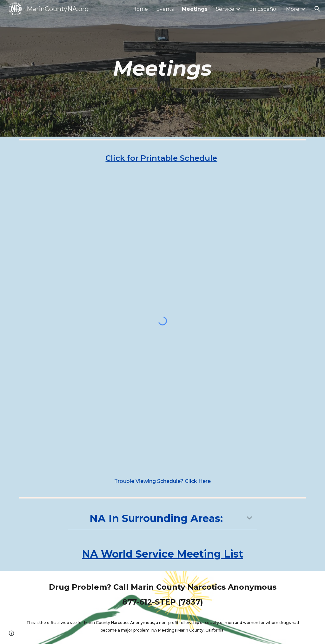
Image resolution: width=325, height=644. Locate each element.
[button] (317, 9)
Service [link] (225, 9)
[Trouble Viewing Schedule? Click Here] (162, 481)
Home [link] (140, 9)
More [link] (293, 9)
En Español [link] (263, 9)
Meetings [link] (195, 9)
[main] (162, 68)
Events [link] (165, 9)
